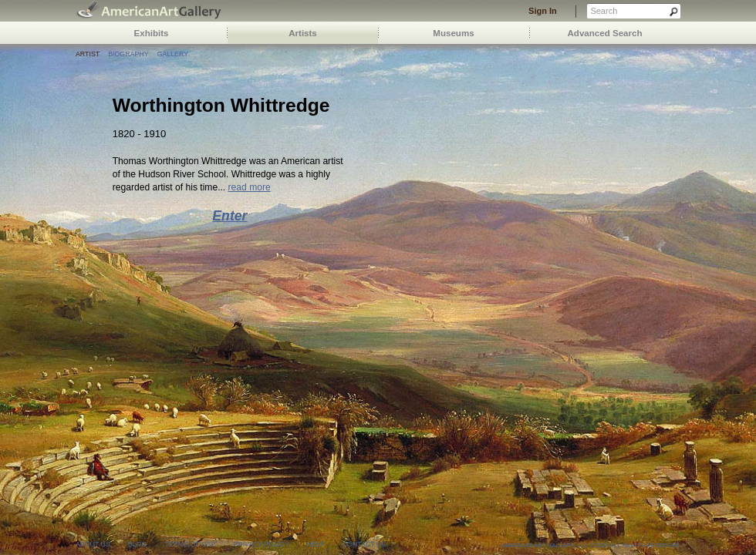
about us (93, 544)
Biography (128, 54)
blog (137, 544)
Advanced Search (605, 33)
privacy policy (261, 544)
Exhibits (152, 33)
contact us (364, 544)
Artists (303, 33)
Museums (453, 33)
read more (250, 187)
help (316, 544)
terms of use (190, 544)
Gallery (173, 54)
